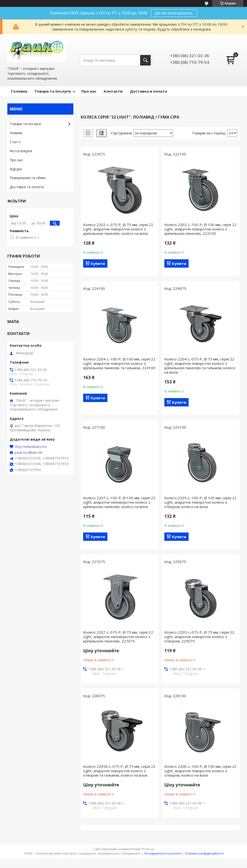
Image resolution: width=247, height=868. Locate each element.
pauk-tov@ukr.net (29, 453)
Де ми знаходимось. (174, 13)
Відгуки (16, 169)
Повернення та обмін (28, 178)
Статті (15, 142)
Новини (16, 133)
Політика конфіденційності (204, 853)
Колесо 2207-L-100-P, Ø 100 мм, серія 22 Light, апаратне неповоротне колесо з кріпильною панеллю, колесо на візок (119, 502)
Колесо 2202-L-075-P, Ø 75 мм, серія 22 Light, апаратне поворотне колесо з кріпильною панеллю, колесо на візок (118, 229)
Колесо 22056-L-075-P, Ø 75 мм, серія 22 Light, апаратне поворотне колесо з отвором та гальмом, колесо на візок (119, 771)
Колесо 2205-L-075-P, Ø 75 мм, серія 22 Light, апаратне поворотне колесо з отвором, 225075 (199, 637)
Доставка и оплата (148, 91)
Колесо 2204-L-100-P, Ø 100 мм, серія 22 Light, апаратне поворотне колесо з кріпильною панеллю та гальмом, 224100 (119, 363)
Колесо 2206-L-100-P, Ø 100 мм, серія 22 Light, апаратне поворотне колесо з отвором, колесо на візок (200, 771)
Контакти (113, 91)
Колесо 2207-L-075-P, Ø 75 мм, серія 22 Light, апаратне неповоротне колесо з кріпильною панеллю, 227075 (118, 637)
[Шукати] (145, 60)
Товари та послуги (53, 91)
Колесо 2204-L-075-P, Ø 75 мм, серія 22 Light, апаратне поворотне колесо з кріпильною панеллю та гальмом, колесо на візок (200, 366)
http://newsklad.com (31, 447)
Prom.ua (148, 849)
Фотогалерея (21, 151)
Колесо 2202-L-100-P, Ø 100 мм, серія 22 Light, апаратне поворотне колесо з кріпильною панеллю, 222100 (200, 229)
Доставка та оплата (27, 187)
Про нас (89, 91)
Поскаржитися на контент (163, 853)
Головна (19, 91)
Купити (98, 263)
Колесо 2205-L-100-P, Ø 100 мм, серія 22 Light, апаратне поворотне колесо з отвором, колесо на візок (200, 502)
